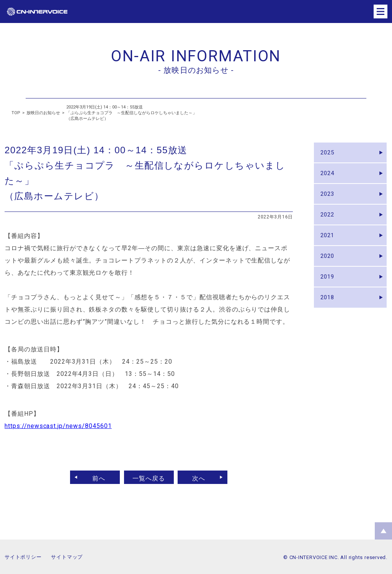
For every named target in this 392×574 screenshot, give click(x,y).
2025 (329, 154)
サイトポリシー (23, 557)
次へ (203, 477)
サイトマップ (67, 557)
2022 (329, 224)
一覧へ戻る (149, 477)
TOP (16, 113)
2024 (329, 177)
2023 (329, 201)
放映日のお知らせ (43, 113)
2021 (329, 247)
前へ (95, 477)
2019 (329, 294)
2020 (329, 271)
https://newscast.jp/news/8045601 (58, 426)
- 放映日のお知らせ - (196, 70)
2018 (329, 317)
